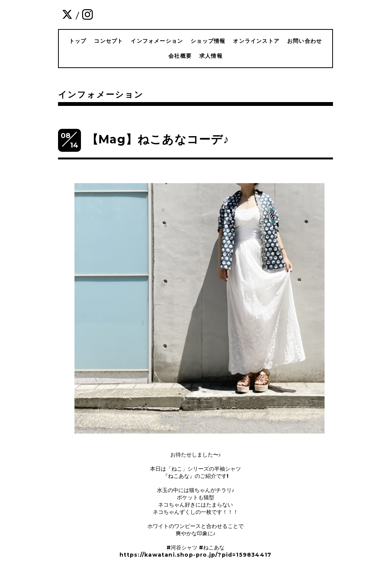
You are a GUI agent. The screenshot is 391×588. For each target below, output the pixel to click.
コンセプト (108, 41)
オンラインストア (256, 41)
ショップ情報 (208, 41)
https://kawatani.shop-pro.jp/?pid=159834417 (196, 555)
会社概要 (180, 56)
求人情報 (211, 56)
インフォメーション (157, 41)
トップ (78, 41)
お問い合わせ (305, 41)
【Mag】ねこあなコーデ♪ (158, 139)
